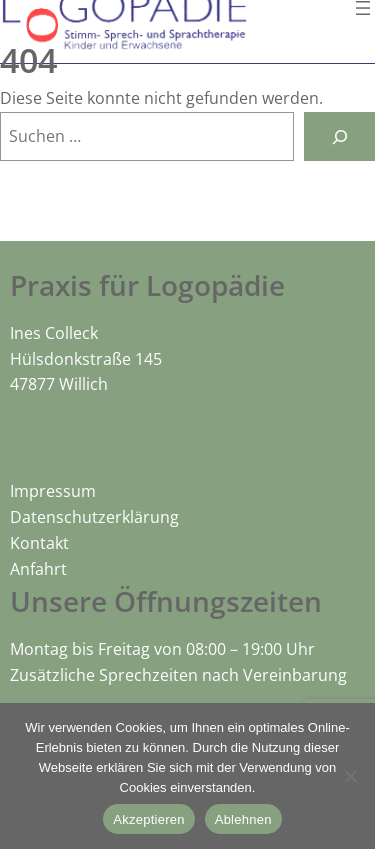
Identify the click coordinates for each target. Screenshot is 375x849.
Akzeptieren (148, 819)
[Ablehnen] (350, 776)
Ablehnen (243, 819)
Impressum (53, 491)
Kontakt (39, 543)
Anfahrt (38, 569)
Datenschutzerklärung (94, 517)
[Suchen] (339, 137)
